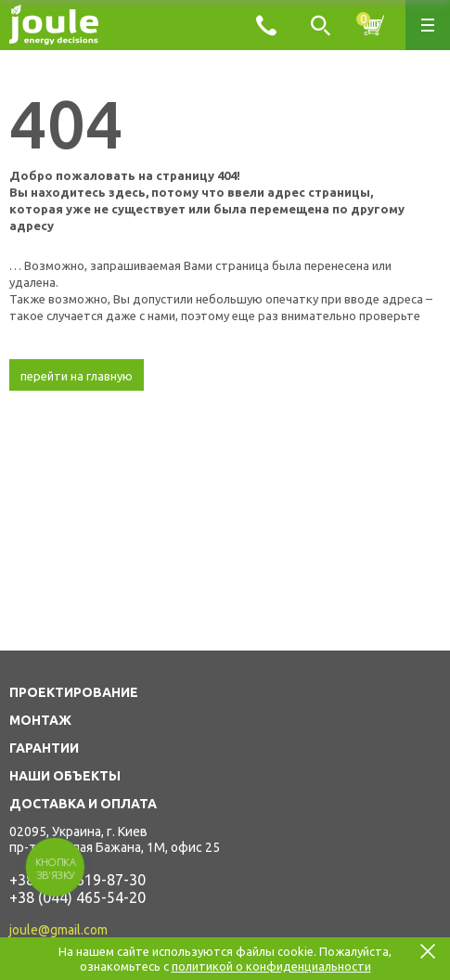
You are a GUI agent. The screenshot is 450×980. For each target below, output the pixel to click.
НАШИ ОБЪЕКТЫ (65, 776)
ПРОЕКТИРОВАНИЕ (74, 692)
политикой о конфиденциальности (271, 966)
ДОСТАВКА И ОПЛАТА (83, 804)
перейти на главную (77, 376)
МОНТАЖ (40, 720)
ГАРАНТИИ (44, 748)
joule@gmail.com (58, 930)
